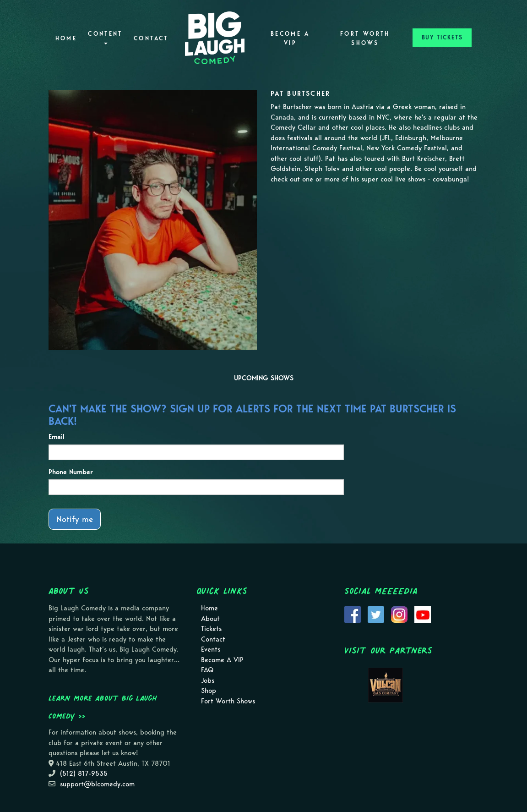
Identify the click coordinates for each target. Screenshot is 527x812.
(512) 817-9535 (84, 774)
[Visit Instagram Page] (399, 614)
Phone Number (71, 472)
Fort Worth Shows (365, 38)
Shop (209, 691)
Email (57, 437)
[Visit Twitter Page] (376, 614)
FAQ (207, 670)
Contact (151, 38)
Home (66, 38)
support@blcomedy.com (97, 784)
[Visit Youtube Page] (423, 614)
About (210, 619)
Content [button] (105, 37)
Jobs (208, 680)
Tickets (211, 629)
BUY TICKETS (442, 37)
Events (211, 649)
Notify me (75, 519)
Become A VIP (290, 38)
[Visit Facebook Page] (353, 614)
